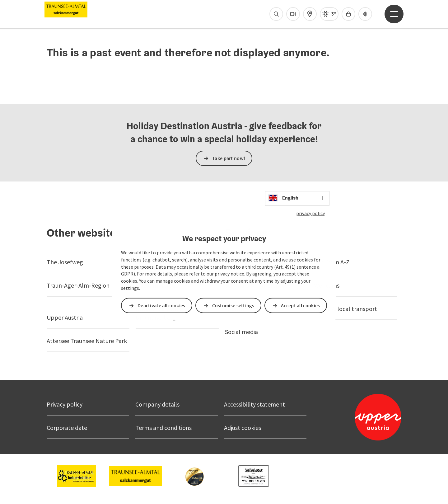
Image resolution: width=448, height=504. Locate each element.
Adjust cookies (243, 428)
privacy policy (310, 213)
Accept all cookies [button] (300, 305)
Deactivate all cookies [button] (161, 305)
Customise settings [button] (233, 305)
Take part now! (229, 158)
